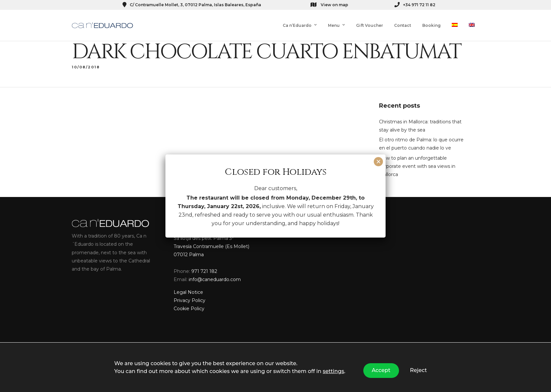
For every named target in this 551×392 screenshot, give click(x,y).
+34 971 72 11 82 (415, 5)
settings (333, 371)
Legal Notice (188, 294)
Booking (431, 25)
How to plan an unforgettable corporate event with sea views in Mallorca (417, 167)
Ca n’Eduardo (297, 25)
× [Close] (379, 162)
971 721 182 (204, 272)
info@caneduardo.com (215, 280)
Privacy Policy (190, 302)
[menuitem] (455, 26)
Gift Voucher (370, 25)
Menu (334, 25)
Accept (381, 370)
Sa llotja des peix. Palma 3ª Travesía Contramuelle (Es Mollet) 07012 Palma (211, 247)
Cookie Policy (189, 310)
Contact (403, 25)
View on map (329, 5)
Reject (419, 370)
